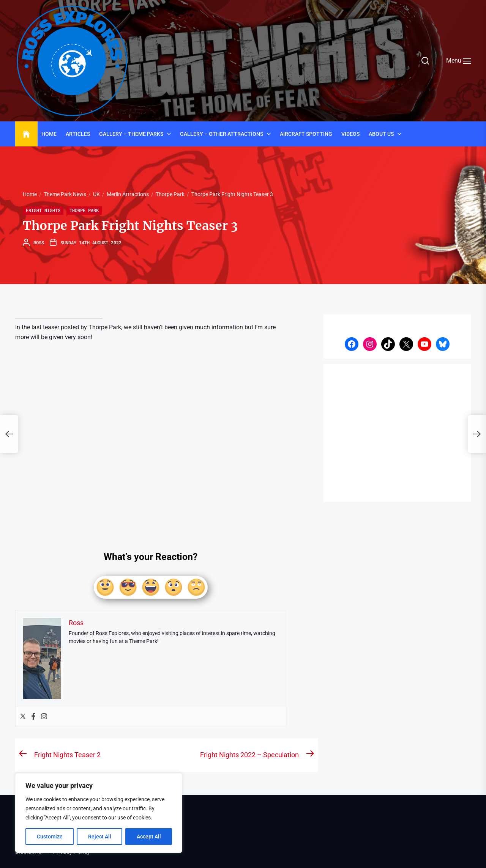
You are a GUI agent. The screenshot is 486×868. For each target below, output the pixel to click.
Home (49, 134)
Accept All (149, 837)
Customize (50, 837)
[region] (99, 813)
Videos (350, 134)
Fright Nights (43, 210)
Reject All (100, 837)
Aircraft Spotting (306, 134)
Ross (39, 242)
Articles (78, 134)
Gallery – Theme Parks (131, 134)
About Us (381, 134)
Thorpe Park (84, 210)
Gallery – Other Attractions (222, 134)
